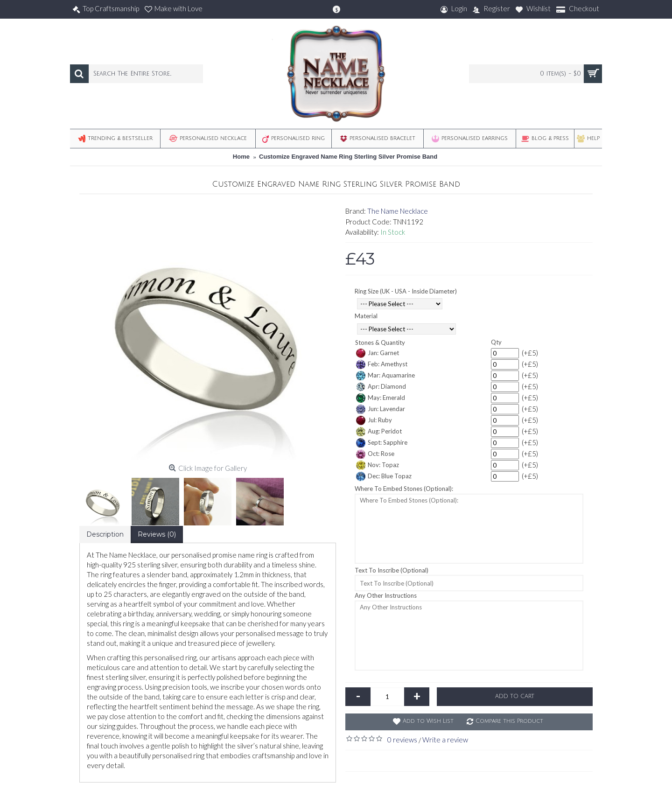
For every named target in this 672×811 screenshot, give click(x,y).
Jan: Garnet (378, 353)
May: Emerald (381, 398)
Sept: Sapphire (382, 443)
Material (366, 316)
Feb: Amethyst (382, 364)
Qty (496, 342)
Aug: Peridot (379, 432)
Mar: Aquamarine (385, 376)
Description (105, 534)
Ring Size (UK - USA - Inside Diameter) (406, 291)
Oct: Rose (375, 454)
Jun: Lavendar (381, 409)
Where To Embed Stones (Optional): (404, 489)
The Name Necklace (398, 211)
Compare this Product (509, 721)
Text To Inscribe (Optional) (392, 570)
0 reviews (402, 740)
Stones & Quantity (380, 343)
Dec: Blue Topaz (384, 476)
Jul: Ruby (374, 420)
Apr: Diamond (381, 387)
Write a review (445, 740)
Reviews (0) (157, 534)
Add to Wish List (428, 721)
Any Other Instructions (386, 595)
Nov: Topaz (378, 465)
